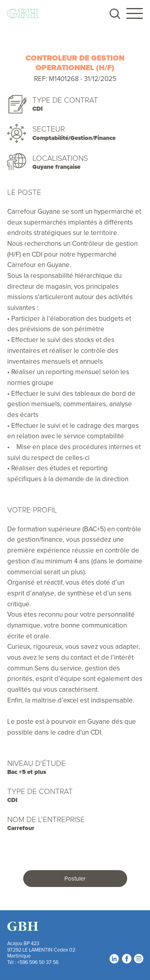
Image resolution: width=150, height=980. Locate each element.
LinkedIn (114, 959)
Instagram (138, 959)
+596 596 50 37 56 (38, 962)
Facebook (126, 959)
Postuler (75, 878)
